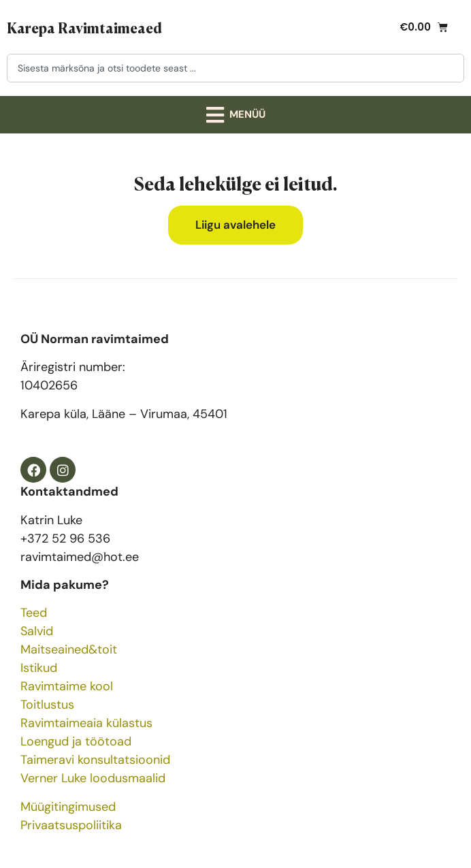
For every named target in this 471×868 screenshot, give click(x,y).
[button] (235, 115)
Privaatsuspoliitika (71, 825)
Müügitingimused (68, 807)
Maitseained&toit (69, 649)
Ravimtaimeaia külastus (86, 723)
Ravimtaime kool (67, 686)
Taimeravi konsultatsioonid (95, 760)
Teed (34, 613)
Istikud (39, 668)
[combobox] (235, 68)
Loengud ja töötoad (76, 741)
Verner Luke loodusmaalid (93, 778)
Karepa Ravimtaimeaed (84, 27)
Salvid (37, 631)
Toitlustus (47, 705)
